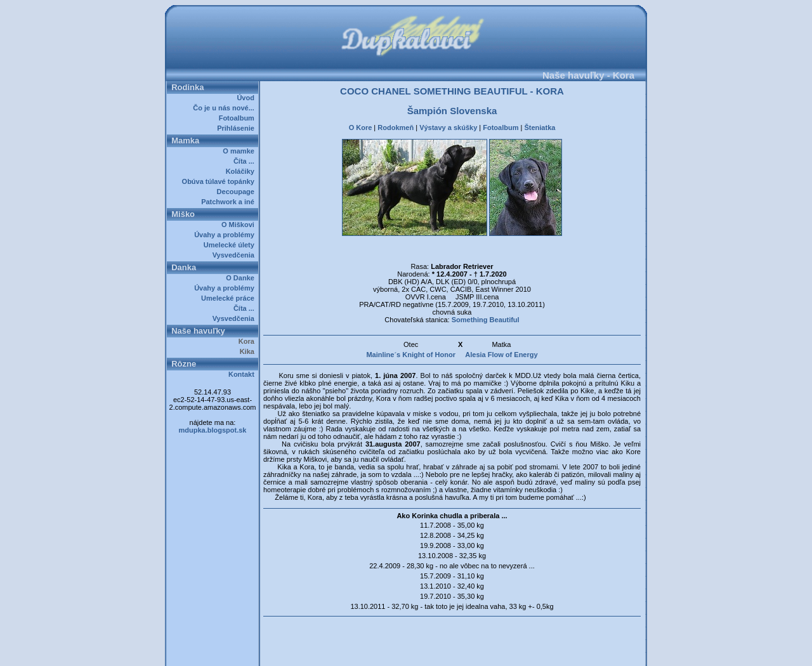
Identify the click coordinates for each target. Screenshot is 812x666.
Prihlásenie (238, 128)
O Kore (361, 127)
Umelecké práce (230, 298)
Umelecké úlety (231, 245)
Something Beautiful (486, 320)
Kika (249, 351)
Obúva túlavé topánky (220, 181)
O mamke (240, 151)
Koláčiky (242, 171)
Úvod (247, 98)
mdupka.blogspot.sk (213, 430)
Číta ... (246, 161)
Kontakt (243, 374)
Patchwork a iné (230, 202)
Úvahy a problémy (226, 235)
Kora (248, 341)
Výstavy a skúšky (448, 127)
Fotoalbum (239, 118)
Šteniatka (540, 127)
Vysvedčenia (235, 255)
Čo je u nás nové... (226, 108)
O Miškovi (240, 225)
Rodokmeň (396, 127)
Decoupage (238, 192)
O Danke (242, 278)
